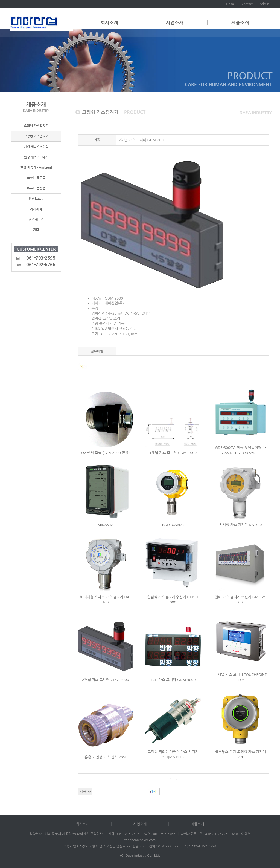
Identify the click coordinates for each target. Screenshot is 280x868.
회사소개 (109, 22)
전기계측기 (36, 219)
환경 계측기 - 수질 (36, 146)
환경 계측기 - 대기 (36, 157)
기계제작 (36, 209)
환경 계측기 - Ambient (36, 167)
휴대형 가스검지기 (36, 126)
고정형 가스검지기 (36, 136)
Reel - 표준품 (36, 178)
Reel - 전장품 (36, 188)
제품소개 (240, 22)
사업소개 (175, 22)
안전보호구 (36, 199)
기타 (36, 230)
